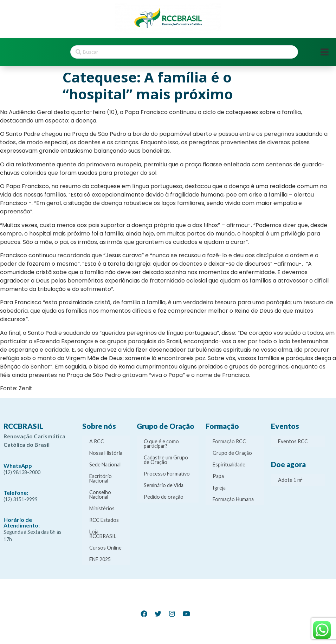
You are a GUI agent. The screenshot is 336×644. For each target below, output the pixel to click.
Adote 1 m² (290, 480)
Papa (218, 476)
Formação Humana (233, 499)
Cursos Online (105, 548)
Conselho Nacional (100, 494)
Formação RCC (229, 441)
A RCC (97, 441)
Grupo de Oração (232, 453)
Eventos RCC (293, 441)
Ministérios (102, 508)
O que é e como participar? (161, 444)
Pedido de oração (164, 497)
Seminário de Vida (164, 485)
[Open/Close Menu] (325, 52)
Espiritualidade (229, 464)
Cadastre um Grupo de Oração (166, 460)
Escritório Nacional (101, 478)
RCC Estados (104, 520)
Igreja (219, 488)
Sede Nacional (105, 464)
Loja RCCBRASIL (103, 534)
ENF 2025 (100, 559)
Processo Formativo (167, 474)
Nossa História (106, 453)
